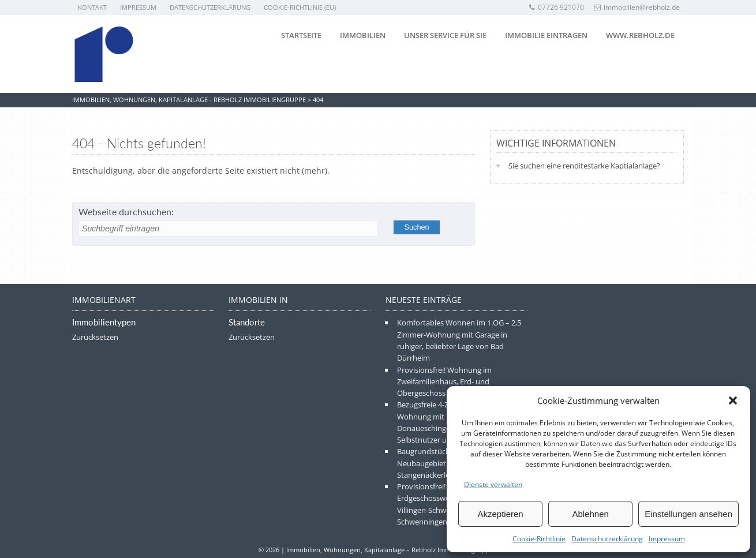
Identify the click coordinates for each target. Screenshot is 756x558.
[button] (733, 400)
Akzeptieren (500, 514)
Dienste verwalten (493, 484)
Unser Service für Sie (445, 35)
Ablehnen (590, 514)
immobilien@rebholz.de (637, 7)
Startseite (301, 35)
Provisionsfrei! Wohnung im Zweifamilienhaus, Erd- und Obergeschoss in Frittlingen (444, 382)
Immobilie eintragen (546, 35)
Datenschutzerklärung (607, 539)
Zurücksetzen (95, 337)
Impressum (667, 539)
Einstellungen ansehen (688, 514)
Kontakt (92, 7)
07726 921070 (556, 7)
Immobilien (363, 35)
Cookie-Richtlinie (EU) (300, 7)
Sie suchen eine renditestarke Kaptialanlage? (584, 166)
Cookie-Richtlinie (539, 539)
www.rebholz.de (640, 35)
